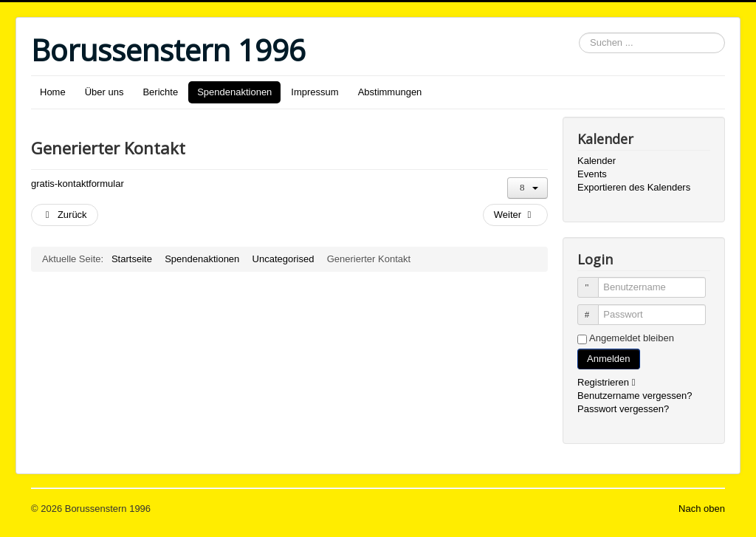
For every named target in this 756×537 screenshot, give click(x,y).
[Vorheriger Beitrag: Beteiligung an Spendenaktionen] (65, 215)
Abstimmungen (390, 92)
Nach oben (702, 509)
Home (53, 92)
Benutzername (595, 281)
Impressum (315, 92)
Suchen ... (579, 33)
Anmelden (609, 359)
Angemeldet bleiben (632, 338)
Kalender (597, 161)
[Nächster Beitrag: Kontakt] (515, 215)
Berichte (160, 92)
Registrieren (610, 382)
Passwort (595, 308)
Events (592, 174)
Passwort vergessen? (623, 409)
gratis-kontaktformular (78, 184)
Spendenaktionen (234, 92)
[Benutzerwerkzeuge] (528, 188)
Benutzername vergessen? (635, 396)
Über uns (104, 92)
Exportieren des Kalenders (634, 187)
